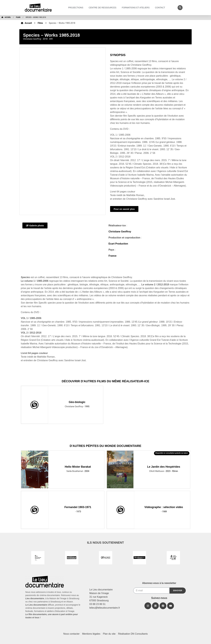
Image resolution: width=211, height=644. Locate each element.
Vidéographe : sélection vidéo (164, 507)
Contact (161, 8)
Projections (77, 8)
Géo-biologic (77, 402)
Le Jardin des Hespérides (164, 467)
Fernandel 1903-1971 (78, 507)
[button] (180, 8)
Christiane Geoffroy (120, 232)
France (113, 256)
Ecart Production (118, 244)
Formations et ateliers (136, 8)
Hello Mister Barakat (78, 467)
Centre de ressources (103, 8)
